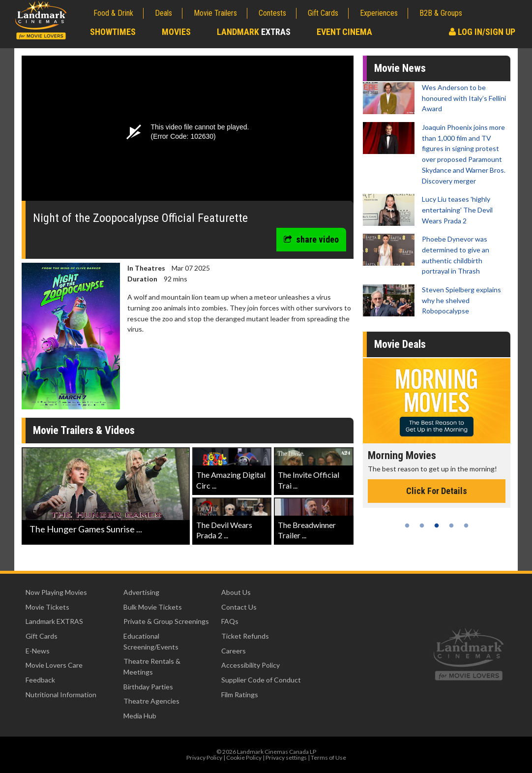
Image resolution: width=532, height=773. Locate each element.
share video (311, 239)
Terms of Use (328, 758)
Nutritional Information (61, 695)
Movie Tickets (47, 607)
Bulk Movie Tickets (153, 607)
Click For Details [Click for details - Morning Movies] (437, 491)
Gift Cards (323, 13)
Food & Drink (113, 13)
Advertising (141, 592)
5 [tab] (466, 526)
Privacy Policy (204, 758)
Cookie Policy (244, 758)
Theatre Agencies (151, 701)
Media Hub (140, 716)
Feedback (40, 680)
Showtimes (113, 32)
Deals (163, 13)
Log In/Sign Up (482, 32)
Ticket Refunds (245, 636)
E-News (38, 651)
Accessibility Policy (251, 665)
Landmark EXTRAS (54, 621)
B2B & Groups (441, 13)
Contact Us (239, 607)
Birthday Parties (148, 687)
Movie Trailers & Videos (84, 430)
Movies (176, 32)
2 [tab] (422, 526)
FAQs (230, 621)
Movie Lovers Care (54, 665)
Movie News (400, 68)
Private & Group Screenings (166, 621)
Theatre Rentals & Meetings (152, 666)
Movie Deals (400, 344)
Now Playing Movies (56, 592)
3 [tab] (437, 526)
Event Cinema (344, 32)
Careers (234, 651)
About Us (236, 592)
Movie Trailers (215, 13)
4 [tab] (451, 526)
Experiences (379, 13)
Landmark (254, 32)
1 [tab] (407, 526)
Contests (272, 13)
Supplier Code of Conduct (261, 680)
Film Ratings (240, 695)
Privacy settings (286, 758)
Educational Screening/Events (151, 641)
